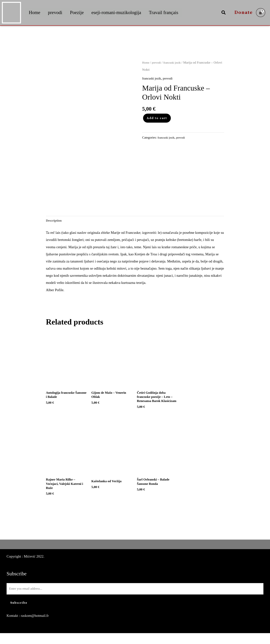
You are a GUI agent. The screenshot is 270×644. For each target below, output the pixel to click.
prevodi (55, 12)
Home (34, 12)
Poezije (77, 12)
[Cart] (261, 13)
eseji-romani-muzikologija (116, 12)
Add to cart (157, 118)
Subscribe (19, 614)
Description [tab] (55, 221)
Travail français (164, 12)
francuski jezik (175, 62)
